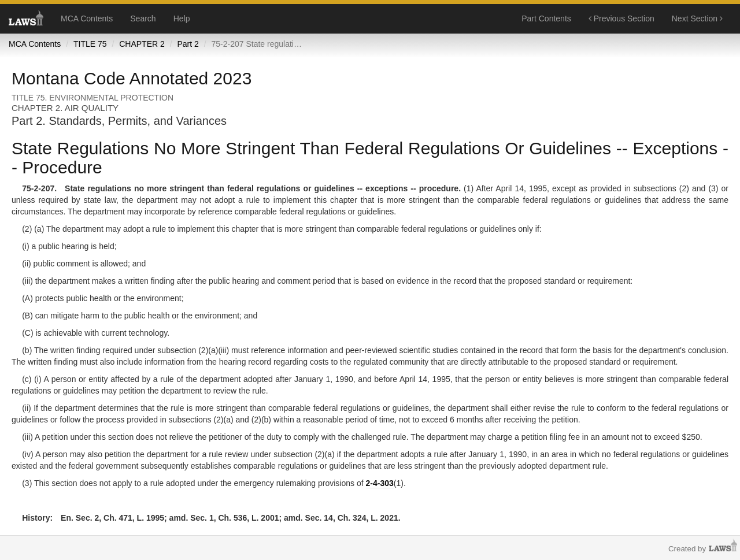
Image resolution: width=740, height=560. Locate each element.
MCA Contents (87, 18)
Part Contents (546, 18)
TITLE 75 (90, 44)
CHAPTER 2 (142, 44)
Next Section (697, 18)
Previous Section (621, 18)
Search (143, 18)
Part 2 (188, 44)
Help (182, 18)
